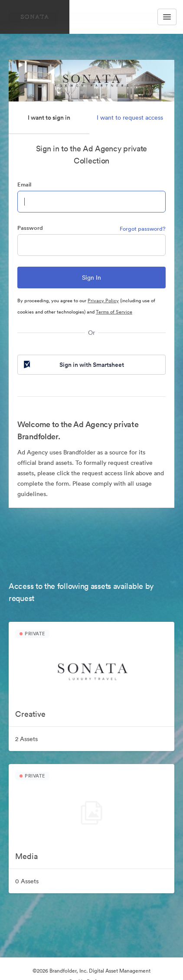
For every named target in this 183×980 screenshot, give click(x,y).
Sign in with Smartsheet (73, 365)
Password (30, 228)
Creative (30, 714)
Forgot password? (143, 229)
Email (24, 185)
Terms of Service (114, 312)
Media (26, 856)
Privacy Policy (103, 301)
